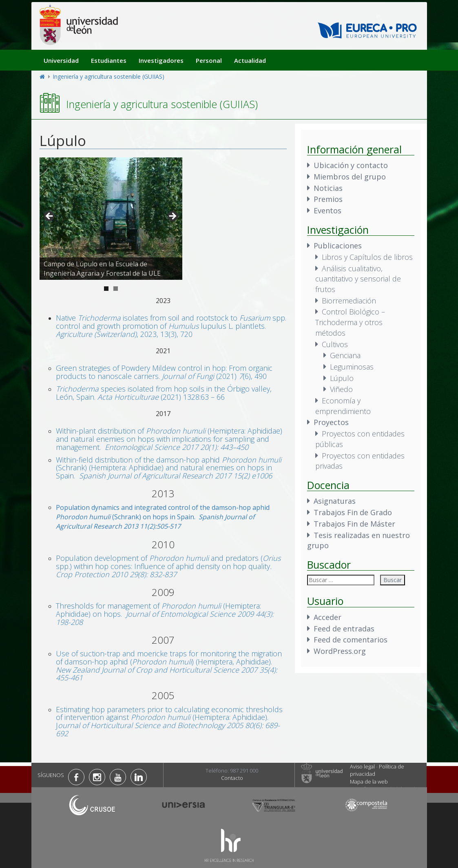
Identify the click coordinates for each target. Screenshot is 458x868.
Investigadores (161, 60)
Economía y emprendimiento (343, 406)
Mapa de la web (369, 782)
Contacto (232, 778)
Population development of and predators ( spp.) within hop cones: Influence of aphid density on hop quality (168, 566)
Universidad (61, 60)
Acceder (327, 617)
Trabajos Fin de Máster (354, 524)
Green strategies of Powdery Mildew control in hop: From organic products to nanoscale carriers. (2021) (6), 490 (164, 372)
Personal (209, 60)
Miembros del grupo (350, 177)
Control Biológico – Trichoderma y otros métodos (350, 322)
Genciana (345, 355)
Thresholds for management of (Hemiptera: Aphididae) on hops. (165, 614)
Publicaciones (338, 246)
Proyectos (331, 422)
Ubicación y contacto (351, 165)
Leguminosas (352, 367)
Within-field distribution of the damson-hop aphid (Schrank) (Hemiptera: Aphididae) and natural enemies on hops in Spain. (169, 468)
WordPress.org (340, 651)
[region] (111, 219)
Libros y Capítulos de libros (367, 257)
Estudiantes (109, 60)
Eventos (327, 210)
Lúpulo (342, 378)
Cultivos (335, 344)
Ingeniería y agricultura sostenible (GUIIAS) (108, 76)
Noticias (328, 188)
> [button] (172, 217)
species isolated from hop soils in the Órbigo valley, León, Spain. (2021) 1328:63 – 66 (164, 393)
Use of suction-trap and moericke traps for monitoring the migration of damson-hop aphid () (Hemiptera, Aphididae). (169, 665)
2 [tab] (116, 289)
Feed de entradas (344, 629)
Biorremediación (349, 301)
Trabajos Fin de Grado (353, 512)
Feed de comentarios (351, 640)
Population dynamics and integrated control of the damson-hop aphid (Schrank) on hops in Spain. (163, 517)
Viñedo (341, 389)
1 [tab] (106, 289)
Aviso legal (362, 766)
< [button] (50, 217)
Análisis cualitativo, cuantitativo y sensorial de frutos (358, 279)
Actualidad (250, 60)
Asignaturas (335, 501)
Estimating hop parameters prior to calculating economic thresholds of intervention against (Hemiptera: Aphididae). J (169, 721)
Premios (328, 199)
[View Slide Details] (111, 219)
